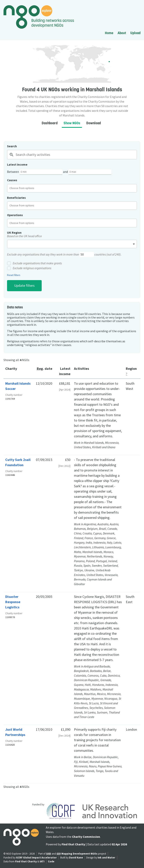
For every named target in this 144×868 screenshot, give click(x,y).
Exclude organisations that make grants (34, 263)
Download (94, 123)
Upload (135, 33)
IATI (42, 861)
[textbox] (25, 188)
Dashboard (50, 123)
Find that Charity (73, 844)
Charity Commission (86, 837)
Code (51, 861)
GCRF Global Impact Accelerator (36, 858)
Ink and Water (106, 858)
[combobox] (72, 188)
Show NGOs (72, 123)
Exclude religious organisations (29, 268)
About (122, 33)
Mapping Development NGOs (79, 854)
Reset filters (14, 275)
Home (109, 33)
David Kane (76, 858)
